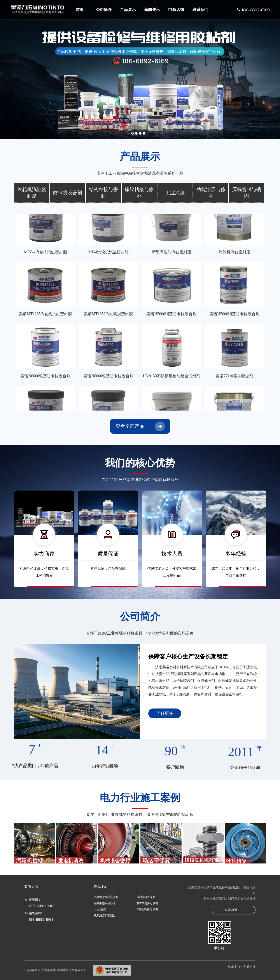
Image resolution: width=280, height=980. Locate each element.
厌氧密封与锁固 (247, 193)
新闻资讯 (152, 10)
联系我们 (200, 10)
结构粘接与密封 (103, 193)
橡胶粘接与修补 (139, 193)
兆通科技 (249, 967)
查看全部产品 (130, 426)
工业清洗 (175, 193)
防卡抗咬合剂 (68, 193)
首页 (80, 10)
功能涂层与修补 (211, 193)
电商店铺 (176, 10)
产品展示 (128, 10)
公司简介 (104, 10)
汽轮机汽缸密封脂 (32, 193)
